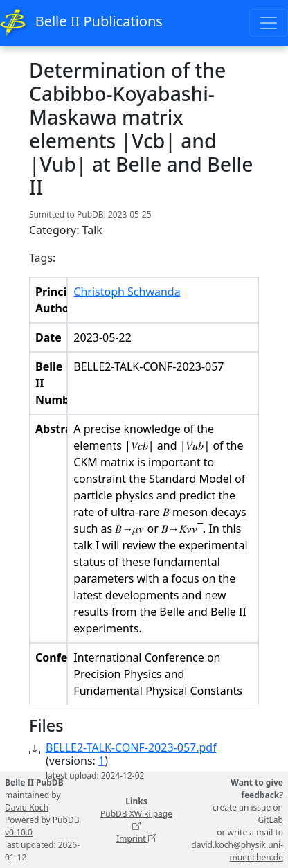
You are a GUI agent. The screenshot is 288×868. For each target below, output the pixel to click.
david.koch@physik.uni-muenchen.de (237, 851)
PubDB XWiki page (136, 820)
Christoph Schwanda (127, 292)
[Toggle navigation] (269, 23)
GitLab (270, 820)
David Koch (27, 807)
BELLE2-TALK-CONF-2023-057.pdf (131, 747)
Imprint (136, 839)
